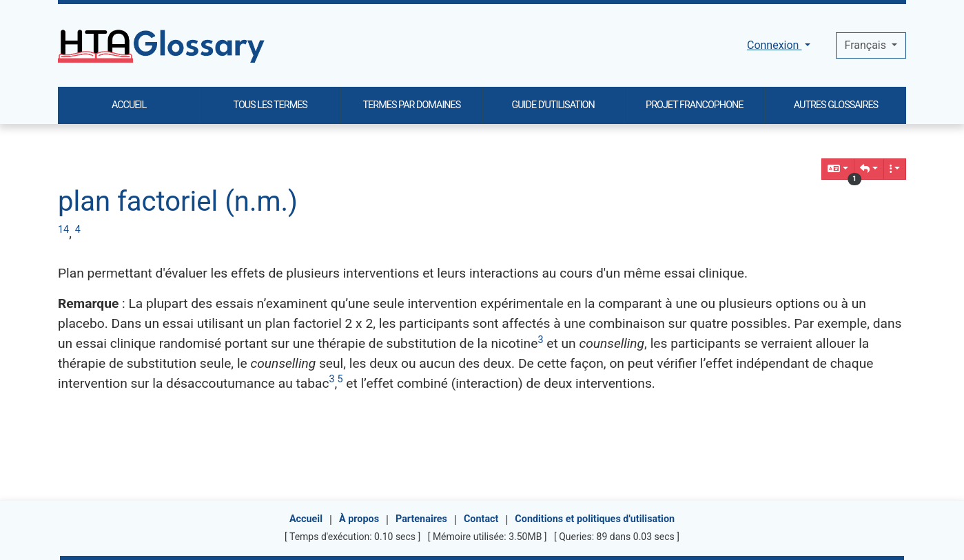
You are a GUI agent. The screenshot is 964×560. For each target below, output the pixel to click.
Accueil (306, 519)
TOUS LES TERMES (270, 105)
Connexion (774, 45)
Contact (481, 519)
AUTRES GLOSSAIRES (836, 105)
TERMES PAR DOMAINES (412, 105)
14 (63, 230)
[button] (869, 169)
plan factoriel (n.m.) (178, 201)
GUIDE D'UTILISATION (553, 105)
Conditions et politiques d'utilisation (595, 519)
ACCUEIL (129, 105)
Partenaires (421, 519)
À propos (359, 519)
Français (867, 45)
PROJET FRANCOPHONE (694, 105)
